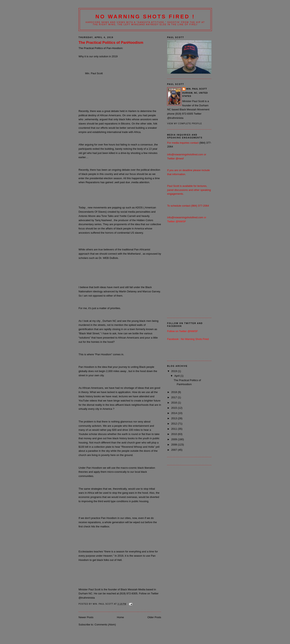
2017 (175, 397)
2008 (175, 445)
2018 (175, 392)
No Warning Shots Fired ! (145, 17)
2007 (175, 450)
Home (121, 617)
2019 (175, 371)
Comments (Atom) (105, 625)
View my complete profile (185, 124)
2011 (175, 429)
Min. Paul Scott (197, 89)
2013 (175, 418)
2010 (175, 434)
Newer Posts (86, 617)
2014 (175, 413)
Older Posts (154, 617)
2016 (175, 403)
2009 (175, 439)
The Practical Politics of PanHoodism (111, 43)
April (177, 376)
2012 (175, 424)
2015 (175, 408)
